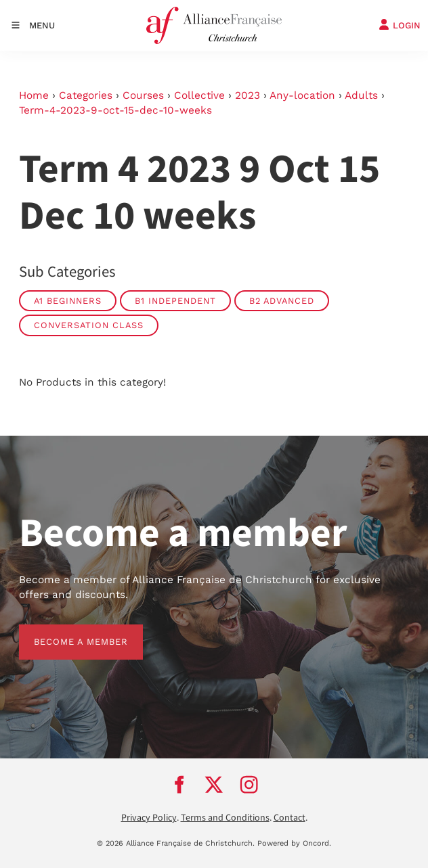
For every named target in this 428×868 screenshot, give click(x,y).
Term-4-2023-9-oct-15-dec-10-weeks (115, 110)
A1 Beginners (68, 301)
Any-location (302, 95)
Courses (143, 95)
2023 (248, 95)
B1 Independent (175, 301)
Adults (361, 95)
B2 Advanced (282, 301)
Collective (199, 95)
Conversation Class (89, 325)
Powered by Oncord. (294, 843)
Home (34, 95)
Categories (86, 95)
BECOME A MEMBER (66, 632)
